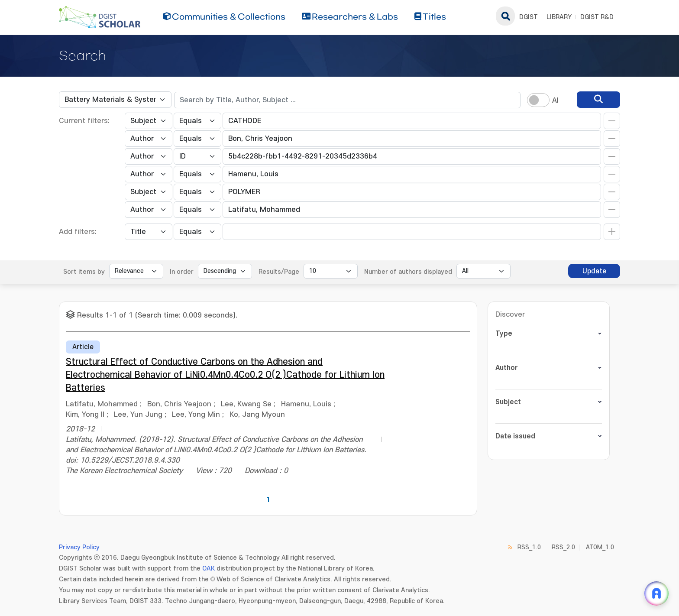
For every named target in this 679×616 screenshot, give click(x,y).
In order (182, 272)
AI (555, 101)
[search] (598, 100)
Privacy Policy (79, 547)
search (505, 16)
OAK (209, 569)
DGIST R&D (597, 17)
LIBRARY (559, 17)
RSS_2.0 (563, 547)
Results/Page (279, 272)
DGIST (529, 17)
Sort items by (84, 272)
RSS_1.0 (529, 547)
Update (594, 271)
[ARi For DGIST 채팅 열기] (656, 593)
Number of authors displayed (408, 272)
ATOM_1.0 (600, 547)
